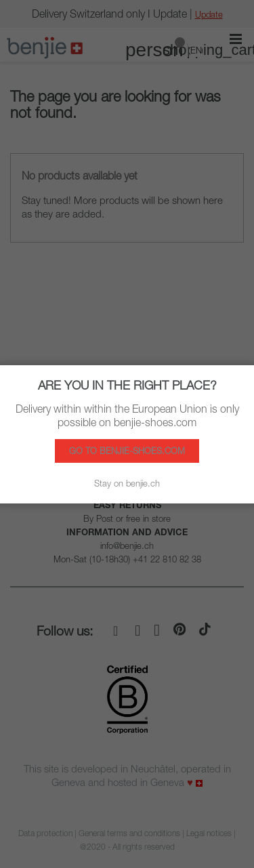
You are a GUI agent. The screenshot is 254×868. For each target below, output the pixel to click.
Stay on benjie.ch (127, 483)
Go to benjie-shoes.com (127, 451)
